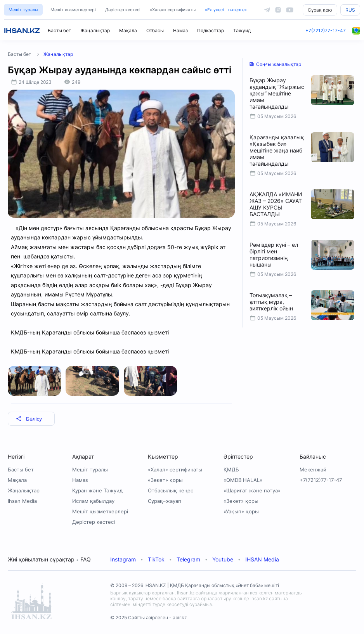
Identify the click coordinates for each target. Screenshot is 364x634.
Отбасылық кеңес (171, 490)
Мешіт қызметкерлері (73, 10)
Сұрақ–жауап (165, 501)
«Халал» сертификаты (173, 10)
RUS (350, 10)
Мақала (128, 30)
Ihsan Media (22, 501)
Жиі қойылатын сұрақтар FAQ (49, 559)
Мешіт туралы (23, 10)
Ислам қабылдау (93, 501)
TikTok (156, 559)
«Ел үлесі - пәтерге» (226, 10)
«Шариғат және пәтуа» (252, 490)
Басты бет (59, 30)
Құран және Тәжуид (97, 490)
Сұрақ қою (320, 10)
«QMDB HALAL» (243, 480)
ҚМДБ (231, 469)
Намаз (180, 30)
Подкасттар (211, 30)
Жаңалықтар (95, 30)
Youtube (223, 559)
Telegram (188, 559)
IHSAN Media (262, 559)
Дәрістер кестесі (123, 10)
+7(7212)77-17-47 (326, 30)
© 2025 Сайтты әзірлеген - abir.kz (149, 618)
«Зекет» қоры (165, 480)
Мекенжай (313, 469)
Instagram (123, 559)
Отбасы (155, 30)
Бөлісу (29, 419)
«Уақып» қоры (241, 511)
